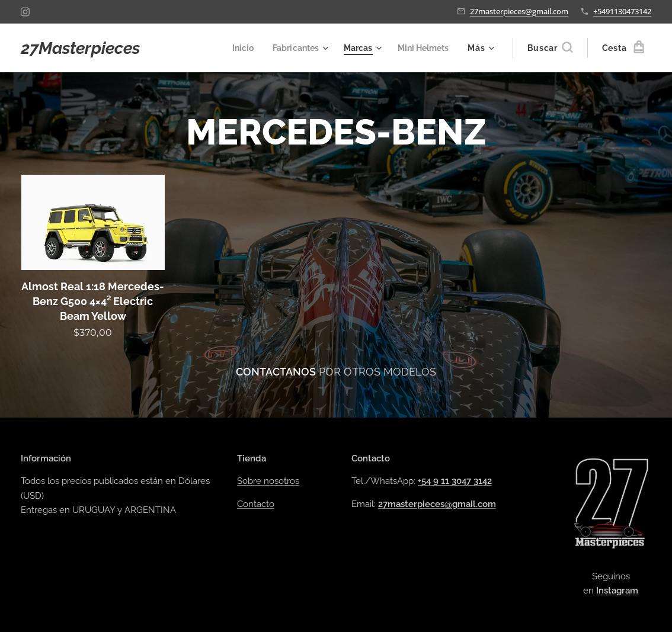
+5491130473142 (622, 11)
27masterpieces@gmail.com (519, 11)
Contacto (256, 504)
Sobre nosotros (268, 482)
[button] (550, 48)
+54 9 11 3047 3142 (455, 482)
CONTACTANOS (276, 372)
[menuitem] (234, 48)
